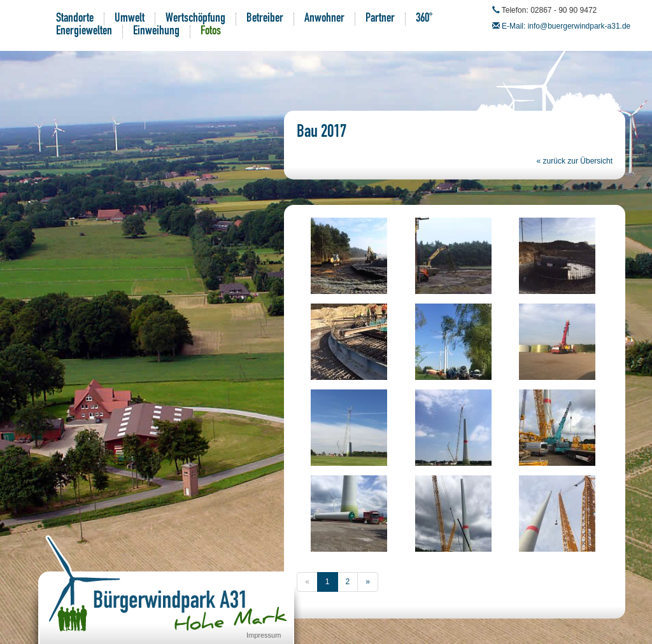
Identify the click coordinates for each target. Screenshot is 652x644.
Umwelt (130, 19)
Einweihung (156, 32)
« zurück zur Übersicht (575, 161)
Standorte (75, 19)
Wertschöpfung (195, 19)
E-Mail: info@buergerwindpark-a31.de (566, 26)
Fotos (211, 32)
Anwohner (324, 19)
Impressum (264, 635)
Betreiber (265, 19)
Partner (380, 19)
